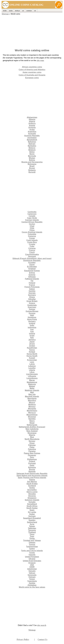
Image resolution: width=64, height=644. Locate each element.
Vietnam (32, 577)
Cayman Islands (32, 220)
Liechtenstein (32, 374)
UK (35, 11)
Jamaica (32, 340)
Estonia (32, 275)
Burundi (32, 172)
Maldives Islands (32, 390)
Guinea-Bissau (32, 311)
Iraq (32, 332)
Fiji (32, 281)
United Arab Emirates (32, 561)
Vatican (32, 573)
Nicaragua (32, 433)
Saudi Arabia (32, 484)
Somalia (32, 502)
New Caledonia (32, 429)
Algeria (32, 121)
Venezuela (32, 575)
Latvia (32, 364)
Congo (32, 238)
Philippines (32, 459)
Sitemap (5, 14)
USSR (32, 567)
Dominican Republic (32, 261)
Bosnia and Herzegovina (32, 162)
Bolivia (32, 160)
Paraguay (32, 455)
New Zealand (32, 431)
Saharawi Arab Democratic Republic (32, 474)
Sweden (32, 520)
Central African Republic (32, 222)
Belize (32, 152)
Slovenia (32, 496)
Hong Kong (32, 319)
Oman (32, 443)
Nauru (32, 421)
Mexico (32, 403)
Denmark (32, 256)
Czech (32, 252)
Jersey (32, 344)
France (32, 285)
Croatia (32, 244)
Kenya (32, 350)
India (32, 325)
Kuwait (32, 358)
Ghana (32, 297)
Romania (32, 467)
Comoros (32, 236)
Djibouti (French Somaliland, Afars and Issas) (32, 258)
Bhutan (32, 158)
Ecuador (32, 263)
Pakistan (32, 445)
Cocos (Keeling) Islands (32, 232)
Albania (32, 119)
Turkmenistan (32, 547)
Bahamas (32, 142)
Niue (32, 437)
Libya (32, 372)
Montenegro (32, 411)
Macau (32, 380)
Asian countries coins (32, 72)
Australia (32, 134)
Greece (32, 303)
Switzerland (32, 522)
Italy (32, 338)
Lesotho (32, 368)
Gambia (32, 291)
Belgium (32, 150)
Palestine (32, 449)
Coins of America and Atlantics (32, 70)
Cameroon (32, 214)
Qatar (32, 465)
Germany (32, 295)
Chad (32, 226)
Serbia (32, 488)
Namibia (32, 419)
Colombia (32, 234)
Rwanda (32, 472)
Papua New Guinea (32, 453)
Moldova (32, 405)
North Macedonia (32, 439)
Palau (32, 447)
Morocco (32, 413)
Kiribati (32, 352)
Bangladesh (32, 140)
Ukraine (32, 559)
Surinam (32, 516)
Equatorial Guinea (32, 271)
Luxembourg (32, 378)
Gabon (32, 289)
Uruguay (32, 563)
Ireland (32, 334)
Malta (32, 388)
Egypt (32, 265)
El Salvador (32, 267)
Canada (29, 11)
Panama (32, 451)
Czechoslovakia (32, 254)
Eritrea (32, 273)
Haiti (32, 315)
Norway (32, 441)
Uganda (32, 555)
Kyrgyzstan (32, 360)
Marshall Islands (32, 396)
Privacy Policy (23, 639)
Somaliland (32, 504)
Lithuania (32, 376)
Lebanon (32, 366)
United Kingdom (32, 557)
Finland (32, 283)
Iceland (32, 323)
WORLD (17, 11)
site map (40, 60)
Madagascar (32, 382)
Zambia (32, 583)
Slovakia (32, 494)
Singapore (32, 498)
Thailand (32, 532)
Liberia (32, 370)
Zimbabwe (32, 585)
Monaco (32, 407)
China (32, 230)
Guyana (32, 313)
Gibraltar (32, 299)
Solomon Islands (32, 500)
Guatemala (32, 305)
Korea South (32, 356)
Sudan (32, 514)
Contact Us (43, 639)
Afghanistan (32, 117)
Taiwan (32, 526)
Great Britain (32, 301)
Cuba (32, 246)
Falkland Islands (32, 279)
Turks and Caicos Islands (32, 551)
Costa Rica (32, 242)
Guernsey (32, 307)
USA (32, 565)
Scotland (32, 486)
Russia (32, 469)
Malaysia (32, 384)
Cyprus (32, 250)
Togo (32, 536)
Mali (32, 392)
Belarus (32, 148)
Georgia (32, 293)
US (23, 11)
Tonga (32, 538)
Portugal (32, 463)
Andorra (32, 123)
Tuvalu (32, 553)
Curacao (32, 248)
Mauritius (32, 400)
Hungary (32, 321)
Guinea (32, 309)
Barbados (32, 146)
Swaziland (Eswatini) (32, 518)
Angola (32, 125)
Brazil (32, 166)
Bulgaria (32, 170)
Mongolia (32, 409)
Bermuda (32, 156)
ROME (5, 11)
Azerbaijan (32, 138)
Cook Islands (32, 240)
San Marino (32, 482)
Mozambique (32, 415)
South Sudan (32, 508)
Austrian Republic (32, 136)
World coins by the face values (32, 587)
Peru (32, 457)
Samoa (32, 480)
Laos (32, 362)
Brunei (32, 168)
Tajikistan (32, 528)
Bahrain (32, 144)
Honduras (32, 317)
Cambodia (32, 212)
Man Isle (32, 394)
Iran (32, 329)
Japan (32, 342)
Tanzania (32, 530)
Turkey (32, 549)
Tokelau (32, 543)
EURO (11, 11)
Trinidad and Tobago (32, 540)
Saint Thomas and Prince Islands (32, 478)
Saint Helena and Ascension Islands (32, 476)
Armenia (32, 128)
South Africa (32, 506)
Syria (32, 524)
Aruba (32, 130)
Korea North (32, 354)
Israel (32, 336)
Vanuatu (32, 571)
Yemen (32, 579)
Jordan (32, 346)
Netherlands (32, 425)
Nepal (32, 423)
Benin (32, 154)
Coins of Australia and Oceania (32, 75)
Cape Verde (32, 218)
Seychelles (32, 490)
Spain (32, 510)
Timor (32, 534)
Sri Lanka (32, 512)
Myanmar (32, 417)
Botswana (32, 164)
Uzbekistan (32, 569)
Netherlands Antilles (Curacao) (32, 427)
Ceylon (32, 224)
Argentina (32, 132)
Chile (32, 228)
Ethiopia (32, 277)
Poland (32, 461)
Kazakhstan (32, 348)
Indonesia (32, 327)
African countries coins (32, 67)
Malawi (32, 386)
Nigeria (32, 435)
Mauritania (32, 398)
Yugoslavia (32, 581)
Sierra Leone (32, 492)
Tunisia (32, 545)
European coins (32, 78)
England (32, 269)
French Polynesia (32, 287)
